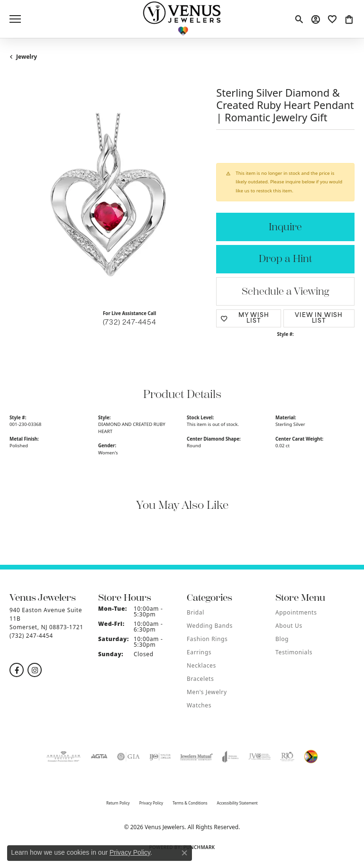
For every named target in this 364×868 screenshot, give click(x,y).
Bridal (196, 612)
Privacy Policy (151, 803)
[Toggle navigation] (15, 19)
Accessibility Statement (237, 803)
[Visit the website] (311, 757)
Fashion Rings (207, 639)
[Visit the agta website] (99, 757)
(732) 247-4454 (130, 323)
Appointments (296, 612)
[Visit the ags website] (64, 757)
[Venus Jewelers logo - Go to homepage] (182, 19)
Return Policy (118, 803)
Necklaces (201, 665)
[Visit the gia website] (128, 757)
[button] (299, 19)
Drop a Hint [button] (285, 259)
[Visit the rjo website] (287, 757)
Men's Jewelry (207, 692)
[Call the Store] (31, 636)
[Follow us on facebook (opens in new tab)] (17, 670)
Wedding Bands (210, 626)
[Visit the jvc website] (259, 757)
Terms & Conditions (190, 803)
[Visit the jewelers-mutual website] (196, 757)
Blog (282, 639)
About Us (289, 626)
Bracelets (200, 679)
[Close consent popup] (184, 853)
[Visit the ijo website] (160, 757)
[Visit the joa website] (231, 757)
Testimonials (294, 652)
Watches (199, 705)
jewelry (27, 57)
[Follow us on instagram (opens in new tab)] (35, 670)
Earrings (199, 652)
